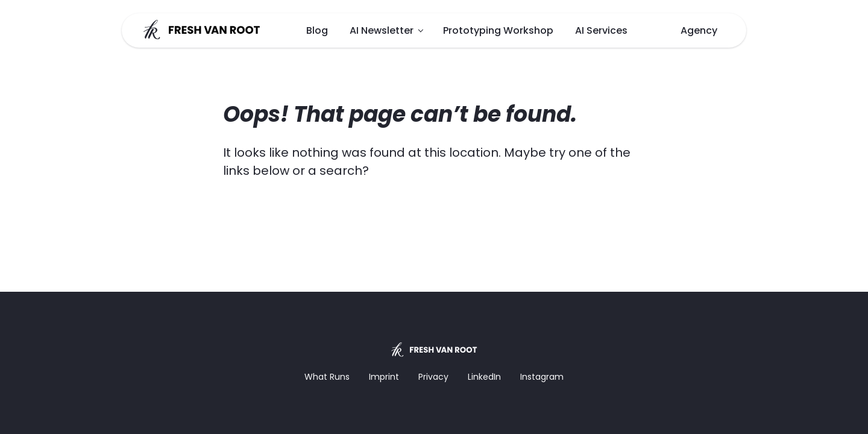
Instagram (542, 377)
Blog (317, 30)
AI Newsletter (382, 30)
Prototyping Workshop (498, 30)
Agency (699, 30)
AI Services (601, 30)
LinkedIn (484, 377)
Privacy (433, 377)
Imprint (384, 377)
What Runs (327, 377)
